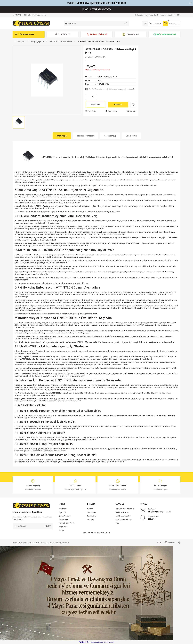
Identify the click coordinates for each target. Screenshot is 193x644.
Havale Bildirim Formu (67, 523)
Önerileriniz (131, 136)
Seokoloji (86, 533)
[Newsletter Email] (33, 526)
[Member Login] (152, 23)
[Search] (96, 23)
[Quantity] (93, 97)
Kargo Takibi (63, 527)
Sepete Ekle (96, 105)
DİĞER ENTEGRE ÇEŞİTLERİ (107, 77)
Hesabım (90, 509)
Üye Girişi (62, 512)
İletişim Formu (64, 519)
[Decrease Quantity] (87, 97)
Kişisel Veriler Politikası (124, 519)
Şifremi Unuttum (65, 516)
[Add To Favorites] (133, 105)
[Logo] (31, 23)
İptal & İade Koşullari (123, 516)
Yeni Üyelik (63, 509)
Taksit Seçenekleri (86, 136)
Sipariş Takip (92, 512)
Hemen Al (118, 105)
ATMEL (100, 80)
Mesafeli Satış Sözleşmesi (125, 509)
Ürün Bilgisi (62, 136)
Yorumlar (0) (110, 136)
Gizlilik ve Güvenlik (122, 512)
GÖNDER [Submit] (48, 526)
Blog (117, 523)
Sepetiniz (91, 519)
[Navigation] (29, 34)
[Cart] (172, 23)
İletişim (62, 530)
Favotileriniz (92, 516)
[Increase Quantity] (98, 97)
